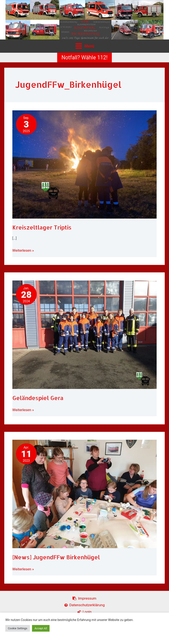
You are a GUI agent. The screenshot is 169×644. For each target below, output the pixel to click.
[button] (84, 58)
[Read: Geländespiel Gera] (85, 334)
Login (84, 612)
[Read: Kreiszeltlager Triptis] (85, 164)
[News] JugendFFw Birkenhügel (56, 557)
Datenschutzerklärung (85, 605)
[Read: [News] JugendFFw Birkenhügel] (85, 494)
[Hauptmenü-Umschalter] (84, 46)
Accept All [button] (41, 628)
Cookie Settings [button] (18, 628)
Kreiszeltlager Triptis (42, 227)
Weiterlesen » (23, 251)
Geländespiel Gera (38, 398)
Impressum (84, 598)
